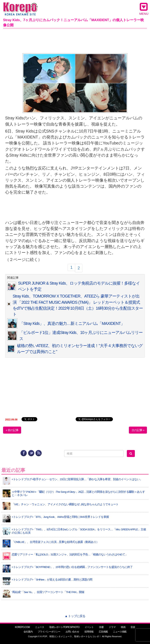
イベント (89, 627)
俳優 (101, 627)
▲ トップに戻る (75, 616)
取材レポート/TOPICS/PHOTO (64, 627)
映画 (123, 627)
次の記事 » (138, 430)
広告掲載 (103, 632)
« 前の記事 (12, 430)
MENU (144, 9)
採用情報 (89, 632)
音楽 (133, 627)
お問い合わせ (72, 632)
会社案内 (28, 632)
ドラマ (112, 627)
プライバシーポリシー (49, 632)
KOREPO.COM (22, 627)
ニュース (40, 627)
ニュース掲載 (120, 632)
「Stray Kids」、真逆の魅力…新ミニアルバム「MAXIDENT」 (72, 323)
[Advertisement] (75, 40)
